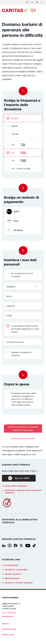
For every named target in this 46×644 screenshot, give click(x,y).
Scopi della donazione (15, 486)
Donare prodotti (11, 574)
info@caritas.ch (8, 616)
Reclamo (5, 624)
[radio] (23, 212)
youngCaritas (10, 565)
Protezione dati (8, 634)
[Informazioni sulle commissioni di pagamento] (36, 393)
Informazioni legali (9, 629)
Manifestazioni (11, 578)
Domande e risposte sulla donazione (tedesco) (22, 492)
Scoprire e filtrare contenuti (17, 583)
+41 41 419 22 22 (9, 613)
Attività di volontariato (15, 570)
